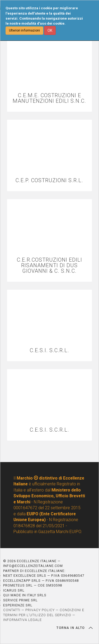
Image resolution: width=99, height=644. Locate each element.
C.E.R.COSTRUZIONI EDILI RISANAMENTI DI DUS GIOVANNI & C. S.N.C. (49, 265)
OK (50, 30)
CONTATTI (12, 610)
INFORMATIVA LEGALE (22, 620)
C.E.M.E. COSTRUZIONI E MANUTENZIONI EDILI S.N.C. (49, 98)
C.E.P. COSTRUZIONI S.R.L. (49, 180)
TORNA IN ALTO (75, 628)
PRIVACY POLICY (40, 610)
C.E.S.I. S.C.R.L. (49, 350)
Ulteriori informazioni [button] (24, 30)
